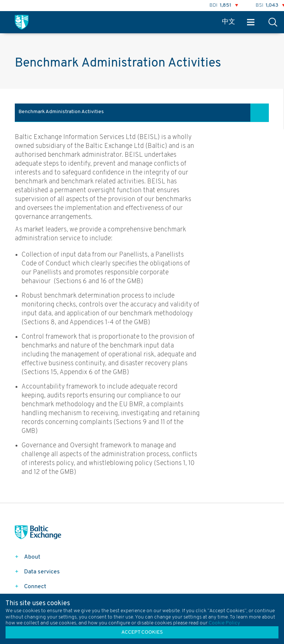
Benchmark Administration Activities (61, 112)
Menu (251, 22)
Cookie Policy (224, 623)
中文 (229, 22)
